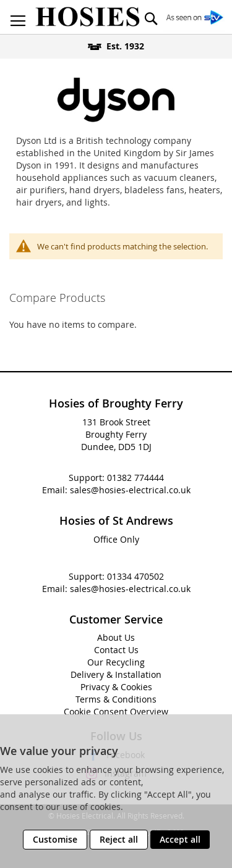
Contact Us (116, 650)
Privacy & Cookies (116, 687)
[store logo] (88, 17)
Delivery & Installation (116, 674)
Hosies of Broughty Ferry (116, 403)
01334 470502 (135, 576)
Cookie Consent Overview (116, 712)
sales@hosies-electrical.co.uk (130, 490)
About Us (116, 637)
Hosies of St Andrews (116, 520)
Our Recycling (116, 662)
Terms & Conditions (116, 699)
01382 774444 (135, 478)
